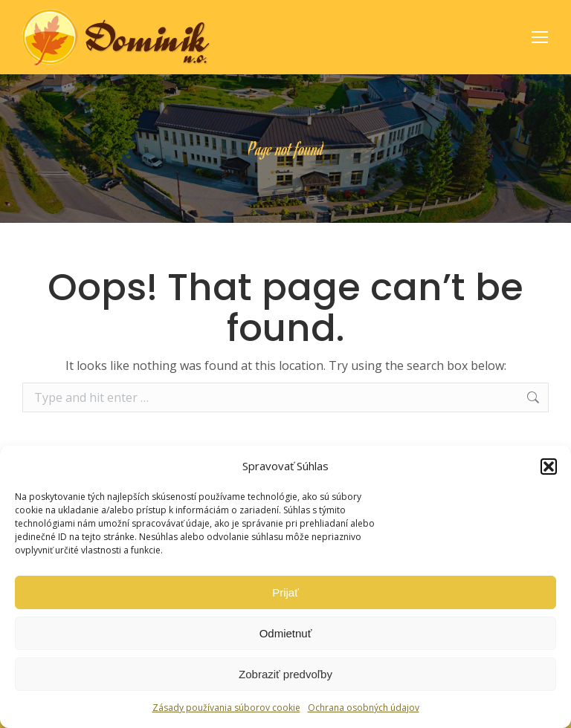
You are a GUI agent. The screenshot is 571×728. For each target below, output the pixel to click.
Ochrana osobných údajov (364, 708)
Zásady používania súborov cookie (226, 708)
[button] (549, 467)
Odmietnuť (286, 633)
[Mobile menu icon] (540, 37)
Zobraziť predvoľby (285, 674)
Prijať (285, 592)
